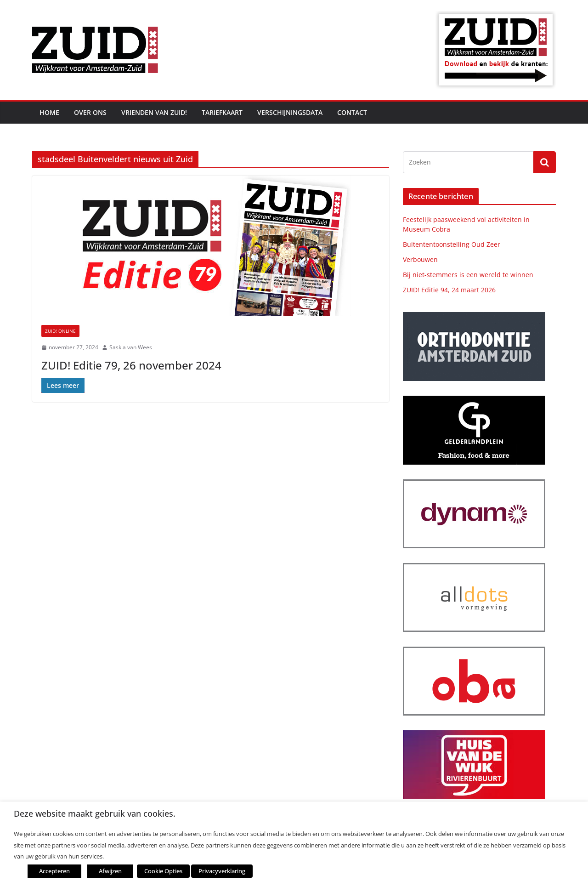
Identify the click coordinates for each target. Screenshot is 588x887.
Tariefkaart (222, 112)
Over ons (90, 112)
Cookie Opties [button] (163, 871)
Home (49, 112)
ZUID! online (60, 331)
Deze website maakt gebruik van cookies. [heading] (95, 814)
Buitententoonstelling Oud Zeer (452, 244)
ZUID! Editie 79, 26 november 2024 (131, 365)
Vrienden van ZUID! (154, 112)
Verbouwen (420, 259)
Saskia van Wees (131, 347)
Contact (352, 112)
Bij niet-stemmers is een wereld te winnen (468, 275)
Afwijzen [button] (110, 871)
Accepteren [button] (54, 871)
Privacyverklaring (222, 871)
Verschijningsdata (290, 112)
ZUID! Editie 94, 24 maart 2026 (449, 290)
